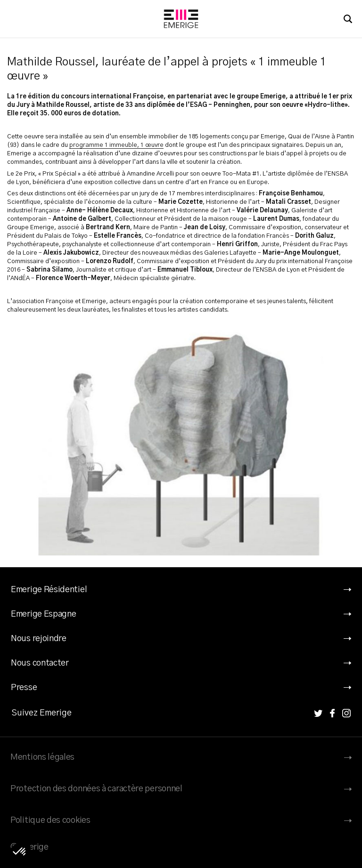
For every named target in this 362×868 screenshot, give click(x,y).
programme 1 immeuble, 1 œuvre (116, 145)
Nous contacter (40, 663)
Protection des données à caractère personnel (96, 789)
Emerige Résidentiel (49, 590)
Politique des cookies (50, 820)
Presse (24, 688)
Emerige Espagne (44, 614)
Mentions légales (42, 757)
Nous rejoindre (39, 639)
